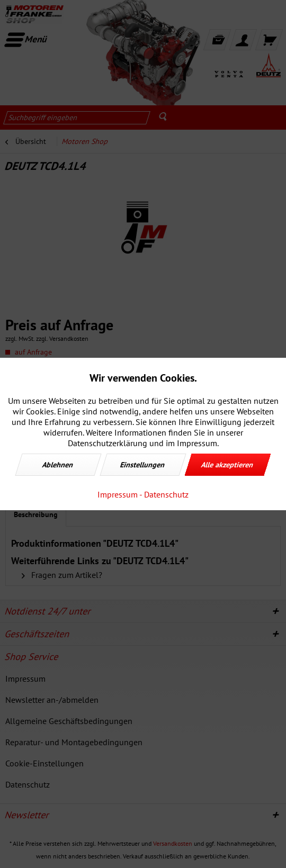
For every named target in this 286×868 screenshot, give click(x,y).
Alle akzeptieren (228, 465)
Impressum (118, 494)
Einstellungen (143, 465)
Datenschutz (166, 494)
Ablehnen (58, 465)
